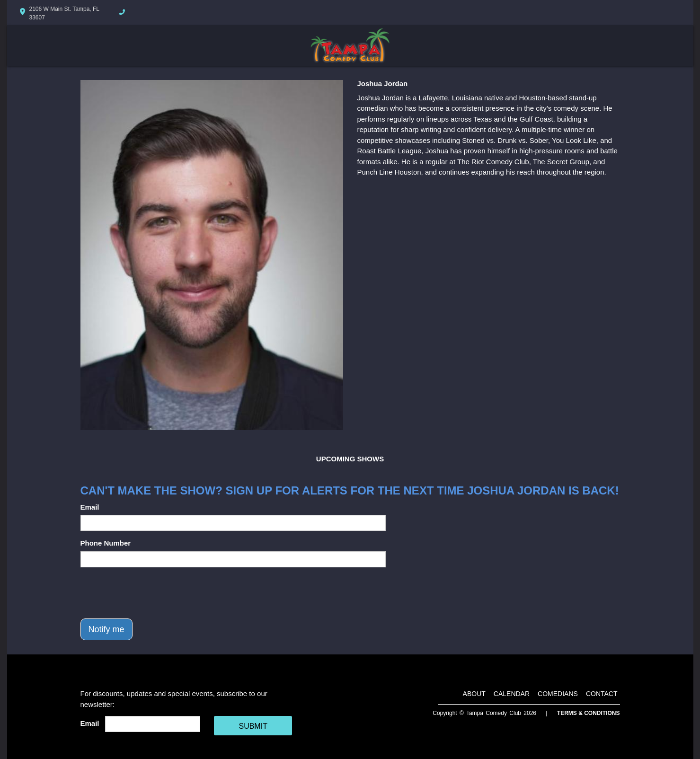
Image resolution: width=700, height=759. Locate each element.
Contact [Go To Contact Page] (602, 694)
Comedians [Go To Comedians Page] (558, 694)
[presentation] (152, 593)
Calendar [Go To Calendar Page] (512, 694)
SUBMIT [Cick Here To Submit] (253, 726)
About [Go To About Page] (474, 694)
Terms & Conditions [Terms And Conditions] (589, 713)
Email (90, 507)
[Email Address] (153, 724)
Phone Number (106, 543)
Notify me (106, 629)
